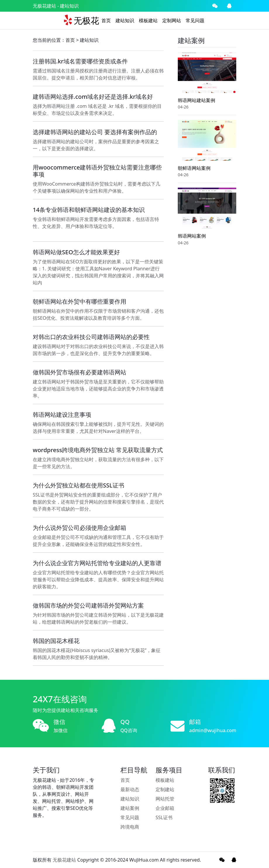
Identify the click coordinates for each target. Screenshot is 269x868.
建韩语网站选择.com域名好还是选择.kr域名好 (93, 97)
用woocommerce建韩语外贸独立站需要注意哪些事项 (97, 171)
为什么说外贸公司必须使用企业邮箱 (80, 528)
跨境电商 (130, 827)
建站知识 (125, 20)
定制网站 (172, 20)
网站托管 (165, 799)
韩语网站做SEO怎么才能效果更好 (76, 252)
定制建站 (165, 789)
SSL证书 (164, 817)
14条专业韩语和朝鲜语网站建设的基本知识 (89, 210)
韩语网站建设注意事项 (62, 415)
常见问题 (195, 20)
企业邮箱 (165, 808)
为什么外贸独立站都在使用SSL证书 (79, 485)
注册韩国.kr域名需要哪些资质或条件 (80, 61)
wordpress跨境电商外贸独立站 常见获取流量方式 (98, 450)
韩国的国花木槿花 (56, 641)
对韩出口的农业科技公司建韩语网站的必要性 (91, 337)
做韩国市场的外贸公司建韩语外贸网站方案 (88, 605)
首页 (106, 20)
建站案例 (130, 808)
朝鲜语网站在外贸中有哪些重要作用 (80, 301)
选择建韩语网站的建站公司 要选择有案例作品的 (95, 132)
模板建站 (148, 20)
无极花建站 (44, 6)
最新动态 (130, 789)
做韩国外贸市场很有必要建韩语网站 (80, 372)
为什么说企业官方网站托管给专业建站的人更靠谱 (97, 563)
